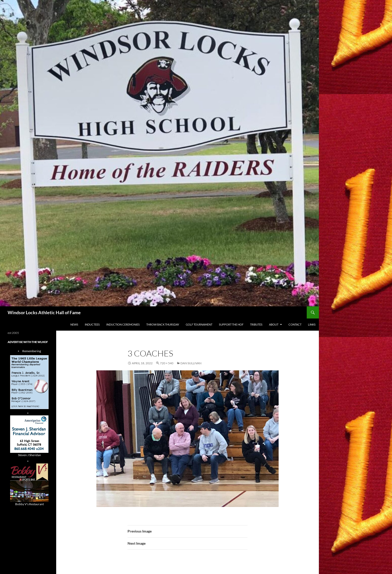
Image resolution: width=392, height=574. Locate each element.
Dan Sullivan (191, 363)
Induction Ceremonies (123, 324)
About (274, 324)
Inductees (92, 324)
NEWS (74, 324)
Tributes (256, 324)
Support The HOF (231, 324)
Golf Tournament (199, 324)
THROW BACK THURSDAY (163, 324)
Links (312, 324)
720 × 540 (167, 363)
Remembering (32, 351)
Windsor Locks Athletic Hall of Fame (44, 312)
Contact (295, 324)
